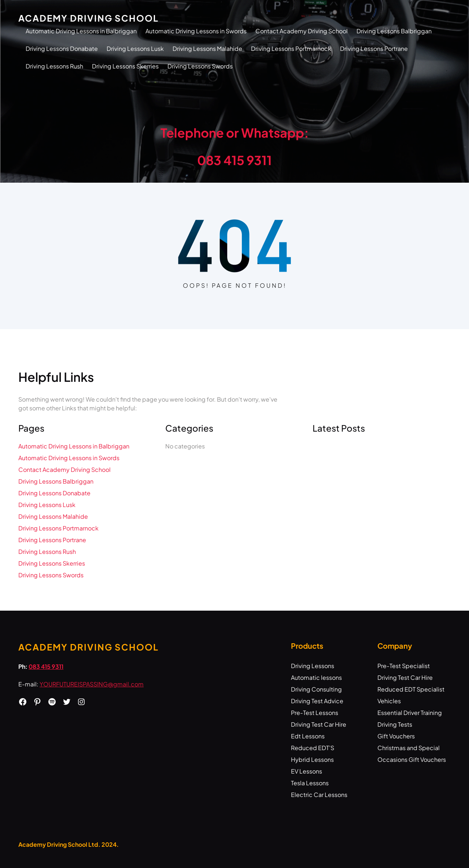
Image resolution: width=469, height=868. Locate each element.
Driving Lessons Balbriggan (394, 31)
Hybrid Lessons (312, 759)
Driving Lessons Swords (200, 66)
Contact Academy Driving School (302, 31)
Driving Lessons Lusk (135, 49)
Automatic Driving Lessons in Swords (196, 31)
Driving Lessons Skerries (125, 66)
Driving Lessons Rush (54, 66)
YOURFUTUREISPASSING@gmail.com (92, 684)
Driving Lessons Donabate (62, 49)
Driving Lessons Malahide (207, 49)
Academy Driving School (88, 18)
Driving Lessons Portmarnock (291, 49)
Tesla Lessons (310, 783)
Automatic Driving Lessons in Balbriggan (81, 31)
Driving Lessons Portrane (374, 49)
